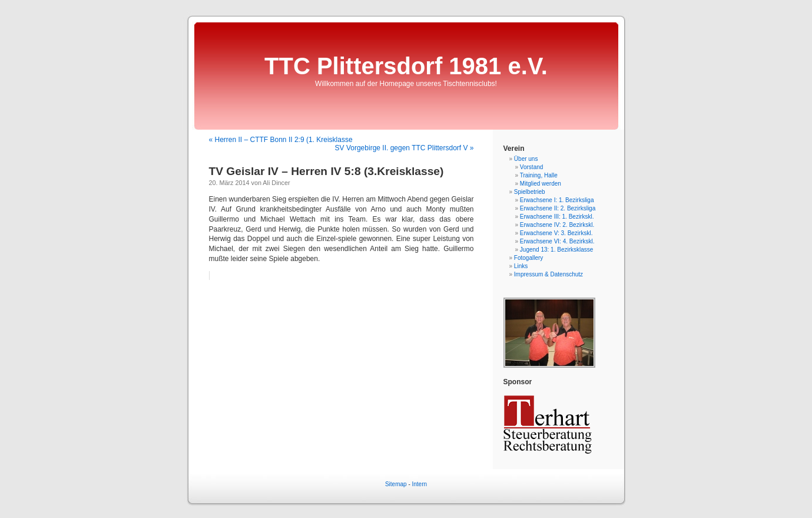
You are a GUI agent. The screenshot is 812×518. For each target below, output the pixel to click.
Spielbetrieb (530, 192)
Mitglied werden (541, 184)
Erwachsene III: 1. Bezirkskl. (557, 217)
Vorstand (531, 167)
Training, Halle (539, 175)
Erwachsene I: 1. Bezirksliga (557, 200)
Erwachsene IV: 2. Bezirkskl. (557, 225)
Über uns (526, 159)
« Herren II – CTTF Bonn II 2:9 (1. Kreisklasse (281, 140)
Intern (420, 484)
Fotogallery (528, 258)
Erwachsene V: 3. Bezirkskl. (556, 233)
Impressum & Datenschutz (548, 274)
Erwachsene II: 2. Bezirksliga (558, 208)
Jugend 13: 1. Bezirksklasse (557, 250)
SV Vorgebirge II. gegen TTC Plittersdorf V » (405, 148)
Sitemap (396, 484)
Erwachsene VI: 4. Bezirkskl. (557, 241)
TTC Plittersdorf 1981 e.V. (406, 66)
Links (521, 266)
